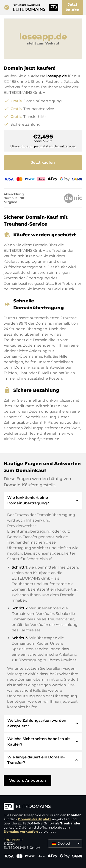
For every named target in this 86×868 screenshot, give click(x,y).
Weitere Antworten (28, 781)
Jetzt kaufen (72, 7)
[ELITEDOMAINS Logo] (43, 807)
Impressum (13, 839)
